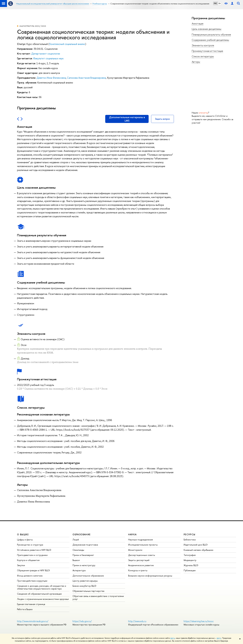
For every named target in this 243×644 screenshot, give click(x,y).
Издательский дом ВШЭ (196, 545)
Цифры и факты (25, 540)
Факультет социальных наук (48, 58)
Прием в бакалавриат (83, 555)
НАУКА (132, 534)
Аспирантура (79, 570)
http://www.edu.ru (137, 621)
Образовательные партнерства (88, 591)
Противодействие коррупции (32, 581)
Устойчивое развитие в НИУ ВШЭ (34, 550)
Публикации (190, 570)
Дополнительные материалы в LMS (127, 119)
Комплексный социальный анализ (67, 44)
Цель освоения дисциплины (207, 29)
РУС (215, 3)
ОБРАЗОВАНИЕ (82, 534)
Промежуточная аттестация (207, 51)
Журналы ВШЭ (191, 565)
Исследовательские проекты (143, 545)
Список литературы (203, 56)
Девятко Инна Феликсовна (51, 78)
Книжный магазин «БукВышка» (199, 550)
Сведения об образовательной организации (39, 594)
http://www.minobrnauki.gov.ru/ (33, 621)
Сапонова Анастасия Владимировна (86, 78)
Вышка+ (76, 560)
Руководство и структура (30, 545)
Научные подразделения (140, 540)
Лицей (76, 540)
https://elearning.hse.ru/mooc (199, 621)
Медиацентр (190, 560)
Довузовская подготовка (85, 545)
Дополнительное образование (88, 576)
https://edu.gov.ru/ (82, 621)
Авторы (196, 62)
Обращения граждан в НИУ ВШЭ (33, 570)
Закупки (21, 565)
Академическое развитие (141, 565)
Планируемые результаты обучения (211, 35)
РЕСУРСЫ (190, 534)
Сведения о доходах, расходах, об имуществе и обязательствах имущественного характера (42, 587)
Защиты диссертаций (139, 560)
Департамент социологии (46, 54)
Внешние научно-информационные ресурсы (150, 576)
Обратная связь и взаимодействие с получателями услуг (98, 597)
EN (220, 3)
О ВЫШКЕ (23, 534)
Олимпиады (78, 550)
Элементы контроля (203, 45)
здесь (173, 638)
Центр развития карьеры (85, 581)
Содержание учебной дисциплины (210, 40)
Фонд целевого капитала (30, 576)
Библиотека (190, 540)
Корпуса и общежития (28, 560)
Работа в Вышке (25, 609)
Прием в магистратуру (84, 565)
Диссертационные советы (142, 555)
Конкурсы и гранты (138, 570)
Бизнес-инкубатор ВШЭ (84, 586)
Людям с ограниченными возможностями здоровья (43, 599)
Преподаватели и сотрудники (32, 555)
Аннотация (198, 24)
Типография (190, 555)
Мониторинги (135, 550)
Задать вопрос (162, 119)
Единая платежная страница (31, 604)
